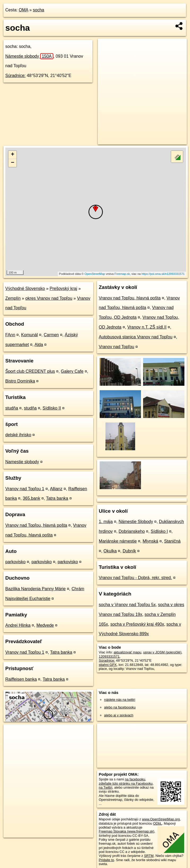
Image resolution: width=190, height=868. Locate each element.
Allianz (56, 489)
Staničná (172, 541)
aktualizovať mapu (127, 652)
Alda (39, 345)
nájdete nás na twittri (120, 700)
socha (39, 10)
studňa (12, 408)
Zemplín (13, 298)
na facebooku (135, 779)
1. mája (106, 522)
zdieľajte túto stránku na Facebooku (126, 783)
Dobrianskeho (132, 531)
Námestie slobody (29, 56)
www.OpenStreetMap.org (161, 819)
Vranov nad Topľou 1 (25, 489)
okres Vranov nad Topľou (49, 298)
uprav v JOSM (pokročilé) (162, 652)
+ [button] (13, 155)
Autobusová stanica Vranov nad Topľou (136, 337)
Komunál (30, 335)
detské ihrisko (18, 435)
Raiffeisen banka (21, 679)
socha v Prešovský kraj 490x (137, 624)
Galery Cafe (72, 371)
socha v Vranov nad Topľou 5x (127, 605)
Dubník (129, 551)
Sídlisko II (52, 408)
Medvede (45, 625)
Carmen (51, 335)
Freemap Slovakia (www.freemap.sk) (127, 831)
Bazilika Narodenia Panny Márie (36, 589)
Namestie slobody (22, 462)
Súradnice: (16, 76)
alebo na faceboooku (120, 707)
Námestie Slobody (136, 522)
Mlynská (150, 541)
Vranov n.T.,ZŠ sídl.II (147, 327)
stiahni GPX (108, 665)
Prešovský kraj (63, 288)
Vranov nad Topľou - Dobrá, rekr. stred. (135, 578)
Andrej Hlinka (18, 625)
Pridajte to (107, 860)
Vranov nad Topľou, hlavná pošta (36, 525)
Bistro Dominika (20, 381)
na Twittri (106, 787)
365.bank (32, 498)
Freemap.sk (122, 274)
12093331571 (109, 656)
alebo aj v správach (119, 715)
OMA (24, 10)
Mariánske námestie (118, 541)
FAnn (10, 335)
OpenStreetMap (95, 274)
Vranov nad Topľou (117, 347)
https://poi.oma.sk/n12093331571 (163, 274)
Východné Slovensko (25, 288)
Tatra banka (57, 498)
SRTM (149, 856)
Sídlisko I (159, 531)
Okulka (110, 551)
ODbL (158, 823)
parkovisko (15, 562)
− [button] (13, 163)
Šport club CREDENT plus (30, 371)
